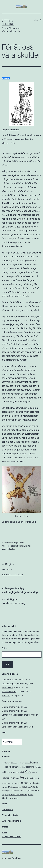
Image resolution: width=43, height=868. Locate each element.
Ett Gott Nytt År (9, 691)
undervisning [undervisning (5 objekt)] (19, 795)
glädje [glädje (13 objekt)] (22, 772)
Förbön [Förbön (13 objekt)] (38, 767)
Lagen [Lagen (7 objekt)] (31, 783)
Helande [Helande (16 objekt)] (5, 778)
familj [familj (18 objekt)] (17, 767)
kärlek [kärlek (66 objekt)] (24, 783)
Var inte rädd (8, 687)
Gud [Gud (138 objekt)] (28, 772)
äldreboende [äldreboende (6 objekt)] (14, 798)
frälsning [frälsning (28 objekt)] (30, 767)
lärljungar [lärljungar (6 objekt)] (5, 787)
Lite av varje (7, 809)
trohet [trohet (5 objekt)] (7, 795)
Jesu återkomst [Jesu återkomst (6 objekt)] (34, 778)
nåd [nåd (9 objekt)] (22, 787)
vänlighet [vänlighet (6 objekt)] (31, 795)
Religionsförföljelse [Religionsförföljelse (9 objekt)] (31, 787)
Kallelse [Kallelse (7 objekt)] (4, 783)
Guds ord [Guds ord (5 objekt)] (34, 772)
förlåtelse (11, 549)
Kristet (28, 546)
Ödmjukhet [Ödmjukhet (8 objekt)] (6, 798)
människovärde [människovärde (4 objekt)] (16, 787)
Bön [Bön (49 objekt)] (32, 763)
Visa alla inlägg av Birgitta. (12, 574)
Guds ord (6, 695)
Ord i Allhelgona (9, 683)
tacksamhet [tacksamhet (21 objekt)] (34, 791)
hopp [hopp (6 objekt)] (17, 778)
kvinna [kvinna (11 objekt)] (17, 783)
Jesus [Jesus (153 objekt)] (24, 777)
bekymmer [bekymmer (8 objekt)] (22, 763)
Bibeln (5, 832)
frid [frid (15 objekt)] (24, 767)
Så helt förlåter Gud (26, 522)
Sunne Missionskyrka (11, 821)
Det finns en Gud (9, 680)
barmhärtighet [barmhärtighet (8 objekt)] (7, 763)
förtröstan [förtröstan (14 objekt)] (15, 772)
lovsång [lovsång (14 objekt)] (37, 783)
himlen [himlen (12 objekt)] (12, 778)
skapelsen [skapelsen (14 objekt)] (15, 791)
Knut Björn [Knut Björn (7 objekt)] (11, 783)
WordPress (16, 858)
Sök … (4, 648)
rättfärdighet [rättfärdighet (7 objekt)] (6, 791)
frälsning (21, 546)
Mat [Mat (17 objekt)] (10, 787)
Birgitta (5, 707)
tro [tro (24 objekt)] (3, 794)
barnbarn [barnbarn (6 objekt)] (15, 763)
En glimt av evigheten (11, 836)
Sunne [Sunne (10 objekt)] (22, 791)
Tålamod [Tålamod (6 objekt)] (12, 795)
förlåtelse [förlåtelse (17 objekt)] (6, 772)
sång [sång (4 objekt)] (26, 791)
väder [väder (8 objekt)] (25, 795)
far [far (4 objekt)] (21, 767)
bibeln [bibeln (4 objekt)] (28, 763)
